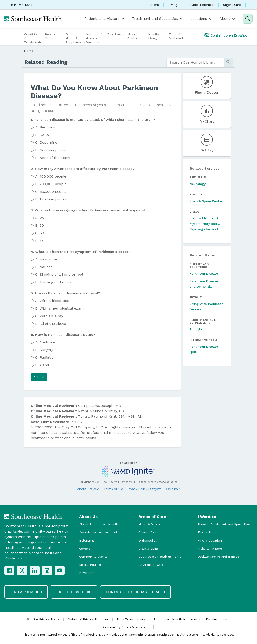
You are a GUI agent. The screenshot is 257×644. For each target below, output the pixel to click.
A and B (44, 365)
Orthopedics (148, 540)
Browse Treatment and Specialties (224, 524)
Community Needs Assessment (126, 627)
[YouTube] (60, 570)
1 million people (51, 199)
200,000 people (51, 184)
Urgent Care (232, 5)
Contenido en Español (229, 35)
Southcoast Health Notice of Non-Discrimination (190, 619)
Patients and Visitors (105, 19)
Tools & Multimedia (177, 36)
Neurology (198, 184)
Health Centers (51, 36)
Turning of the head (55, 282)
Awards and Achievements (99, 532)
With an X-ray (49, 316)
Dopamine (46, 142)
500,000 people (51, 192)
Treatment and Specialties (158, 19)
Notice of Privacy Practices (88, 619)
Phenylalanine (200, 329)
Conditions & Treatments (33, 38)
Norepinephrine (51, 150)
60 (40, 233)
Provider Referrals (200, 5)
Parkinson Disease (204, 273)
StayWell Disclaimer (165, 489)
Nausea (44, 267)
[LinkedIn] (35, 570)
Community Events (93, 557)
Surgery (44, 350)
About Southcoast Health (99, 524)
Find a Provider (209, 532)
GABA (42, 135)
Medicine (45, 342)
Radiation (45, 357)
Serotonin (46, 127)
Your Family (115, 34)
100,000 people (51, 176)
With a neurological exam (59, 308)
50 (40, 225)
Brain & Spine (149, 549)
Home (29, 51)
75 (39, 241)
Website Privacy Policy (43, 619)
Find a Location (210, 540)
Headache (46, 259)
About (228, 19)
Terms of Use (114, 489)
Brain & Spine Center (206, 201)
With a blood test (52, 301)
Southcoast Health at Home (160, 557)
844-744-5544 (22, 5)
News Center (132, 36)
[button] (39, 377)
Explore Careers (74, 592)
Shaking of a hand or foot (59, 274)
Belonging (87, 540)
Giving (173, 5)
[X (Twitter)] (22, 570)
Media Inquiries (90, 565)
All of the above (51, 324)
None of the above (53, 158)
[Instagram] (47, 570)
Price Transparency (131, 619)
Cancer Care (148, 532)
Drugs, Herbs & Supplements (75, 38)
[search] (195, 63)
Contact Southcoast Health (135, 592)
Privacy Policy (137, 489)
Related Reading (46, 62)
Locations (202, 19)
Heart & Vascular (151, 524)
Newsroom (87, 573)
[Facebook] (9, 570)
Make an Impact (210, 549)
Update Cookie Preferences (218, 557)
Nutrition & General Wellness (94, 38)
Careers (153, 5)
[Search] (248, 19)
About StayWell (89, 489)
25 (40, 218)
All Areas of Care (151, 565)
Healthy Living (154, 36)
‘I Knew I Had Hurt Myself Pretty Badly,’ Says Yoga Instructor (206, 224)
